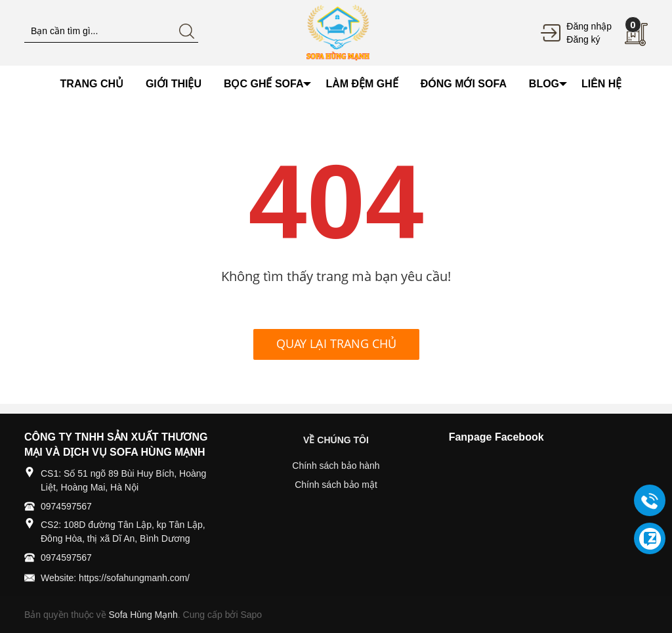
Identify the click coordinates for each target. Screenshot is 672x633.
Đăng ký (583, 39)
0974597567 (66, 506)
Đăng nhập (589, 26)
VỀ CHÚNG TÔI (336, 440)
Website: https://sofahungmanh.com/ (115, 578)
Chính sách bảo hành (336, 466)
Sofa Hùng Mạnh (143, 615)
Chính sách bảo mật (336, 485)
